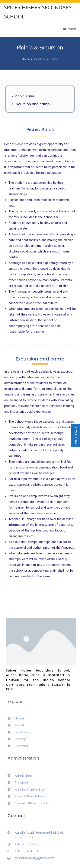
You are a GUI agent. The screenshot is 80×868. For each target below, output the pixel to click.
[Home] (26, 59)
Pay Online (76, 436)
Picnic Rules (25, 96)
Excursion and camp (32, 104)
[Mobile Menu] (70, 29)
